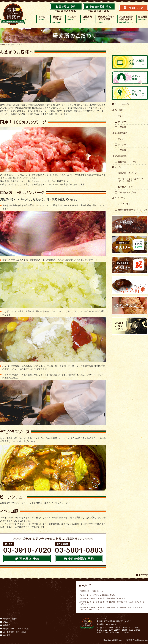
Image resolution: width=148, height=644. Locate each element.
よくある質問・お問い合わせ (15, 632)
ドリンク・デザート (127, 192)
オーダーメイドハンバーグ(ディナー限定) (131, 180)
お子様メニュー (125, 187)
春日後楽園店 (121, 133)
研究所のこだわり (10, 619)
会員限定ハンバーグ (127, 162)
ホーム (3, 45)
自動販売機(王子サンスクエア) (132, 210)
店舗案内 (7, 625)
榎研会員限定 (121, 156)
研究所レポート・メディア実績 (16, 629)
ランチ (121, 116)
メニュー (7, 622)
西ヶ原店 (119, 110)
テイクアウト (121, 198)
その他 (118, 167)
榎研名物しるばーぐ (127, 173)
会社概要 (7, 635)
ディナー (122, 122)
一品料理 (122, 127)
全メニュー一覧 (122, 104)
